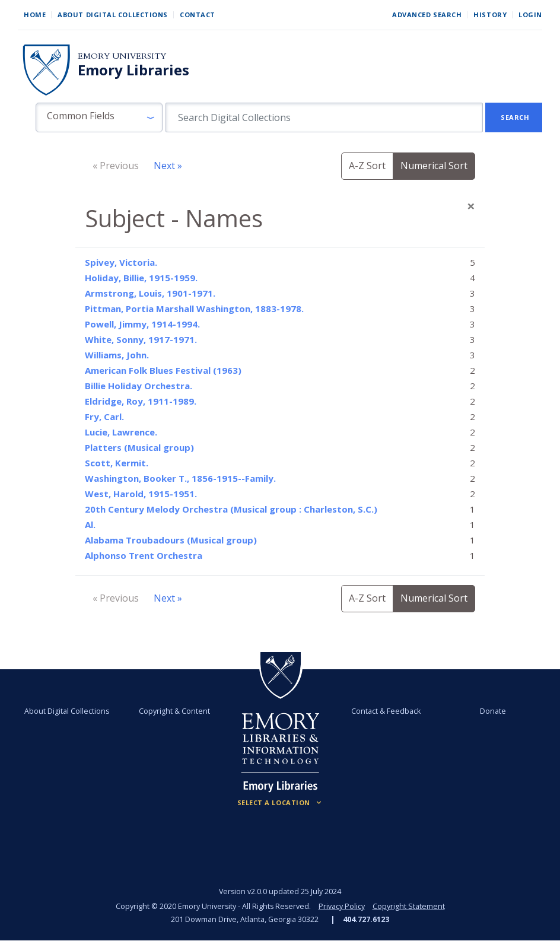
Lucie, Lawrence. (121, 432)
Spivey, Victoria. (121, 262)
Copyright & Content (175, 711)
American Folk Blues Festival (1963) (163, 370)
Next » (168, 166)
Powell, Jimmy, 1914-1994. (142, 324)
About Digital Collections (113, 15)
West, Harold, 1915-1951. (141, 494)
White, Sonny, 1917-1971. (141, 339)
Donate (492, 711)
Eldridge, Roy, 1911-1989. (141, 401)
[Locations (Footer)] (280, 803)
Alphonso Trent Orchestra (144, 555)
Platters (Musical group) (139, 447)
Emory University (122, 56)
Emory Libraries (133, 70)
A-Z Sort (367, 166)
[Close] (471, 206)
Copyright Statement (409, 906)
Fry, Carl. (104, 417)
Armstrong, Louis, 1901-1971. (150, 293)
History (490, 15)
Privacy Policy (342, 906)
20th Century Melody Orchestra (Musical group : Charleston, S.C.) (231, 509)
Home (35, 15)
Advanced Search (427, 15)
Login (530, 15)
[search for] (324, 117)
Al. (90, 524)
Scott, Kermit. (117, 463)
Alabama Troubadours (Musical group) (171, 540)
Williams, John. (117, 355)
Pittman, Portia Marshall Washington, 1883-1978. (194, 309)
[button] (99, 117)
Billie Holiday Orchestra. (139, 386)
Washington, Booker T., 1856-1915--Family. (180, 478)
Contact (198, 15)
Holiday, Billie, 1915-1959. (141, 278)
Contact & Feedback (385, 711)
